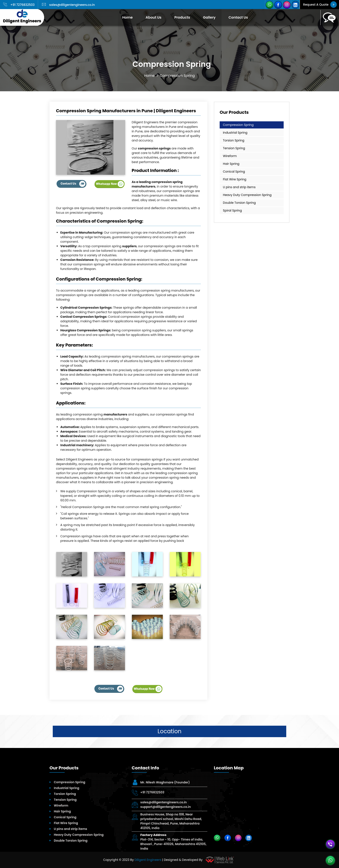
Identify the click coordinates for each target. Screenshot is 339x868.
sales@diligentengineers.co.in (68, 5)
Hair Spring (231, 164)
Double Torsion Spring (239, 203)
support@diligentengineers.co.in (166, 807)
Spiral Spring (232, 210)
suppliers (129, 246)
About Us (154, 17)
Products (182, 17)
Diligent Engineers (148, 860)
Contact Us (238, 17)
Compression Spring (238, 125)
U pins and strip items (239, 187)
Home (127, 17)
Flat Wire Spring (235, 179)
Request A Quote (320, 5)
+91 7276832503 (19, 5)
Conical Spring (234, 172)
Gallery (209, 17)
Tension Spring (234, 148)
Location (169, 731)
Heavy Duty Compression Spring (247, 195)
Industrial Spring (235, 133)
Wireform (230, 156)
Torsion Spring (234, 140)
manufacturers (115, 414)
